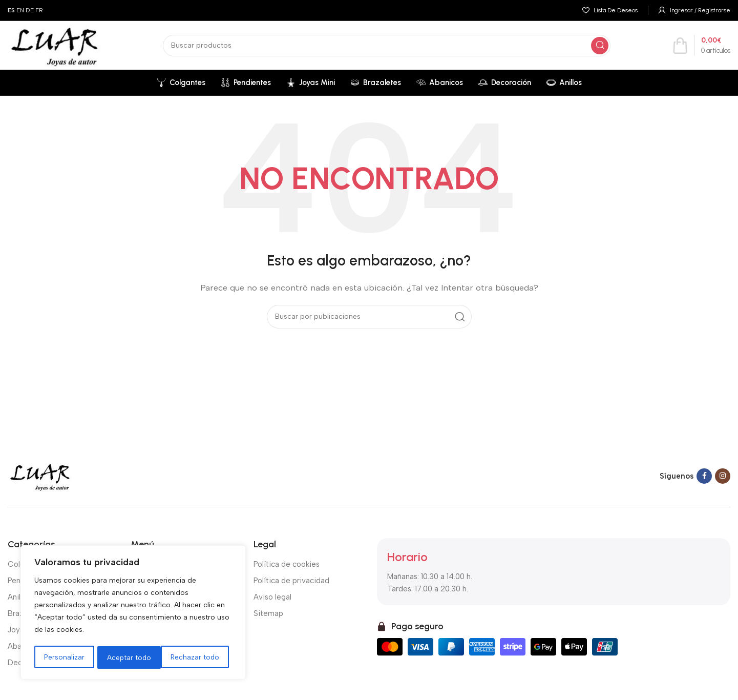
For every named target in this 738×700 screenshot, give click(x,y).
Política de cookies (287, 564)
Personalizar (64, 657)
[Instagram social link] (723, 476)
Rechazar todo (131, 657)
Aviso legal (272, 597)
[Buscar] (387, 46)
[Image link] (40, 476)
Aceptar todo (201, 657)
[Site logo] (55, 45)
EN (20, 10)
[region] (133, 613)
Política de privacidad (291, 581)
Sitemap (268, 613)
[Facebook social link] (704, 476)
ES (11, 10)
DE (30, 10)
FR (39, 10)
